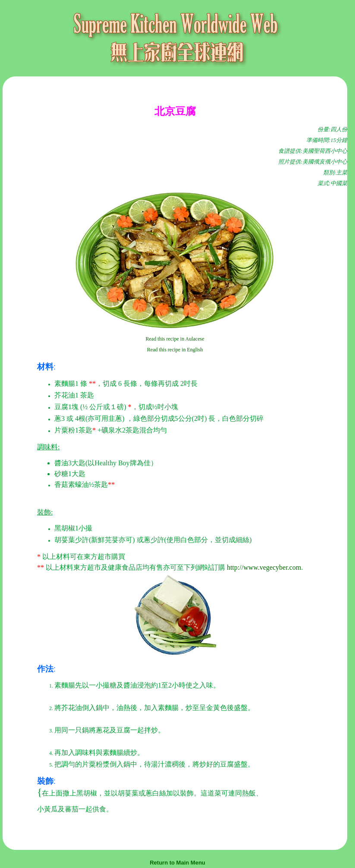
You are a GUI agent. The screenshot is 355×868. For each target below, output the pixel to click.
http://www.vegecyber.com (264, 567)
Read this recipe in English (175, 350)
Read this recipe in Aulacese (175, 339)
